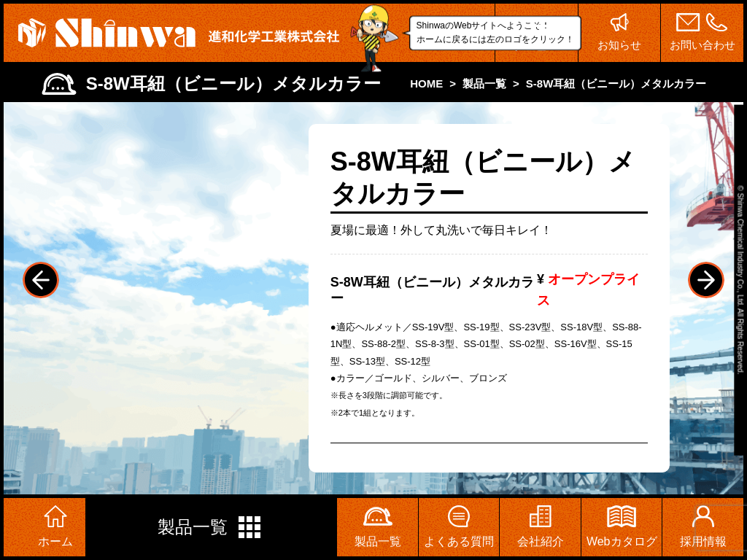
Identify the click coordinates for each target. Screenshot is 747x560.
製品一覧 (211, 527)
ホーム (55, 526)
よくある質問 (459, 526)
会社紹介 (541, 526)
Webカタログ (622, 526)
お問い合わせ (702, 32)
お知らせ (620, 32)
